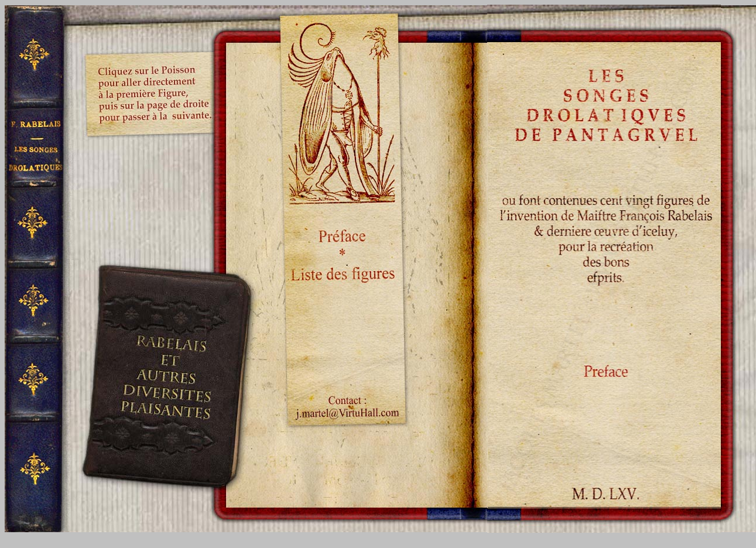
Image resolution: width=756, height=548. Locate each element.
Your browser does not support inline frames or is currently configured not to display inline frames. (604, 23)
